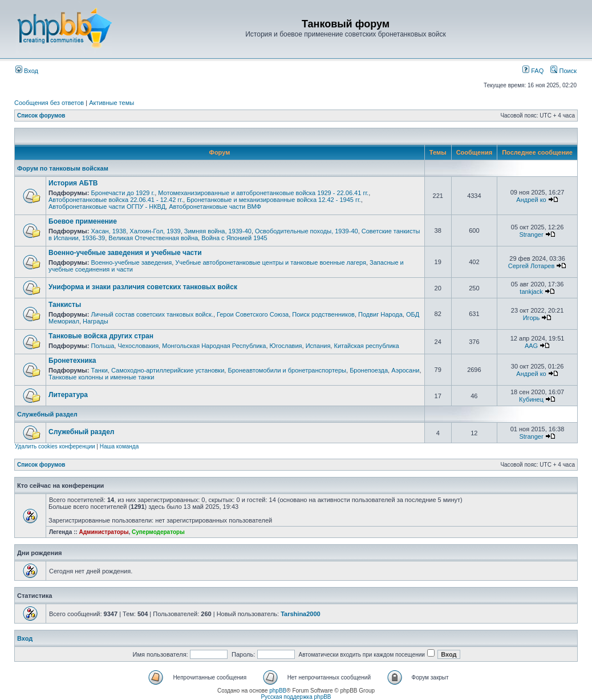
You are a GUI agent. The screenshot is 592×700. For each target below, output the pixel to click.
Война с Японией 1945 (234, 238)
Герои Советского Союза (253, 314)
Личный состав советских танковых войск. (152, 314)
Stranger (531, 234)
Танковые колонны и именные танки (101, 377)
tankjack (531, 292)
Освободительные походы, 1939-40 (307, 231)
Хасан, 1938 (108, 231)
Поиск (563, 71)
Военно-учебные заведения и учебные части (125, 253)
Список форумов (41, 116)
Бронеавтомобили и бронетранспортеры (287, 370)
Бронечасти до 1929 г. (123, 193)
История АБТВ (73, 183)
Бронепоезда (369, 370)
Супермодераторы (158, 532)
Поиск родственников (323, 314)
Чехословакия (138, 346)
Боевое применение (83, 221)
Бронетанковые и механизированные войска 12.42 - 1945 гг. (274, 200)
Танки (99, 370)
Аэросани (405, 370)
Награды (96, 321)
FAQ (533, 71)
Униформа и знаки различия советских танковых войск (143, 287)
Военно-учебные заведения (131, 262)
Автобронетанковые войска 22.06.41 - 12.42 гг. (116, 200)
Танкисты (65, 305)
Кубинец (531, 399)
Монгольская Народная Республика (214, 346)
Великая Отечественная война (153, 238)
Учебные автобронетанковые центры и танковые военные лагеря (271, 262)
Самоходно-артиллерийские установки (168, 370)
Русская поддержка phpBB (296, 697)
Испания (318, 346)
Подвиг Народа (380, 314)
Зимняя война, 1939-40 (218, 231)
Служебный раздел (47, 414)
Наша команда (119, 446)
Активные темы (111, 103)
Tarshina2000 (301, 614)
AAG (531, 346)
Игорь (532, 318)
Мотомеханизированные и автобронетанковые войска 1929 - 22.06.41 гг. (263, 193)
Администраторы (104, 532)
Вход (27, 71)
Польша (102, 346)
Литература (68, 395)
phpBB (278, 691)
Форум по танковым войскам (63, 168)
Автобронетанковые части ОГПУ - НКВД (107, 207)
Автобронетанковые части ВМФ (215, 207)
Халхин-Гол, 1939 (155, 231)
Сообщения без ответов (49, 103)
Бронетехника (72, 361)
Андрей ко (531, 200)
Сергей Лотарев (531, 266)
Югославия (286, 346)
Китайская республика (366, 346)
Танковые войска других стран (101, 336)
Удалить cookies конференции (55, 446)
